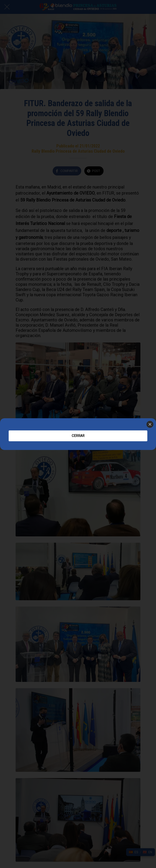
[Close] (150, 424)
